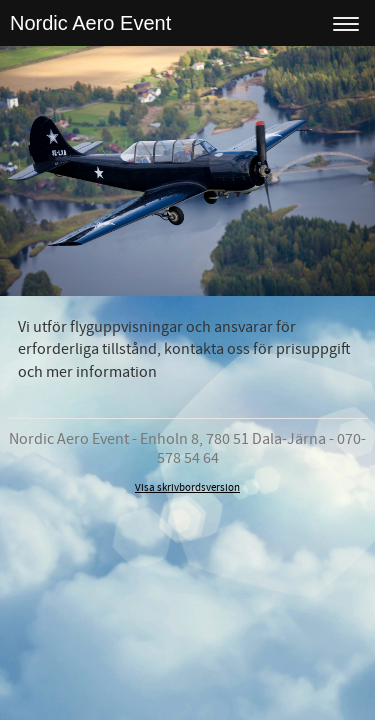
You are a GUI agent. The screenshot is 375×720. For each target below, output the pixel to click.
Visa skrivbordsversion (187, 488)
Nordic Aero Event (90, 23)
